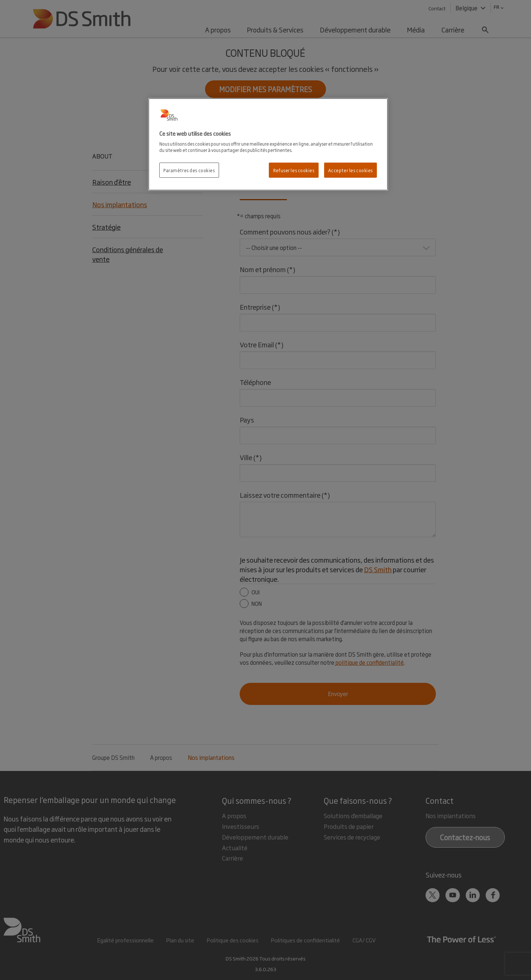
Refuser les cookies (294, 170)
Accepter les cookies (350, 170)
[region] (268, 145)
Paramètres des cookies (189, 170)
